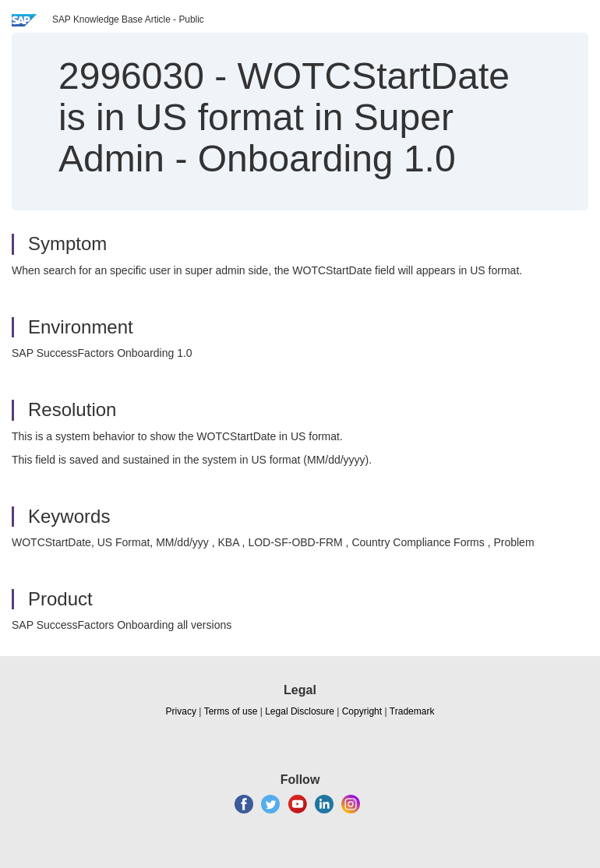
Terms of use (231, 711)
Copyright (362, 711)
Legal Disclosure (300, 711)
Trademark (412, 711)
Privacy (181, 711)
